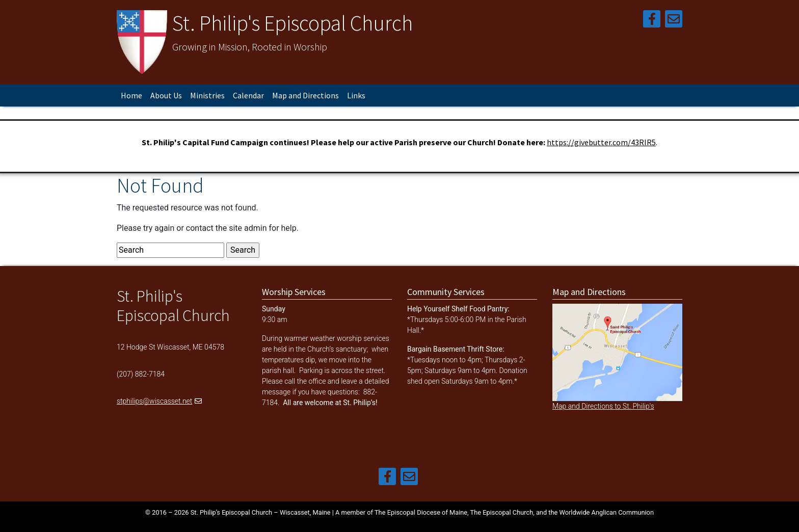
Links (356, 95)
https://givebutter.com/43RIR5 (601, 142)
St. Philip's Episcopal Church (292, 23)
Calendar (248, 95)
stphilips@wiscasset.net (154, 401)
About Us (166, 95)
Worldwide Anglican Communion (607, 512)
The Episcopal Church (502, 512)
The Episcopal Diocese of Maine (421, 512)
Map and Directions (305, 95)
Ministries (207, 95)
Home (131, 95)
